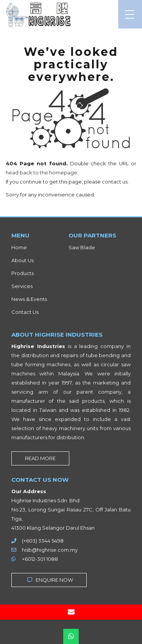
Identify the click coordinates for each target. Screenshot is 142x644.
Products (23, 273)
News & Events (29, 299)
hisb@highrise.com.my (50, 550)
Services (22, 286)
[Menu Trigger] (130, 14)
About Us (23, 260)
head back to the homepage (41, 172)
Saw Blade (82, 247)
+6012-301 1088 (40, 559)
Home (19, 247)
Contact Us (25, 312)
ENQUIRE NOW (49, 580)
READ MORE (40, 458)
